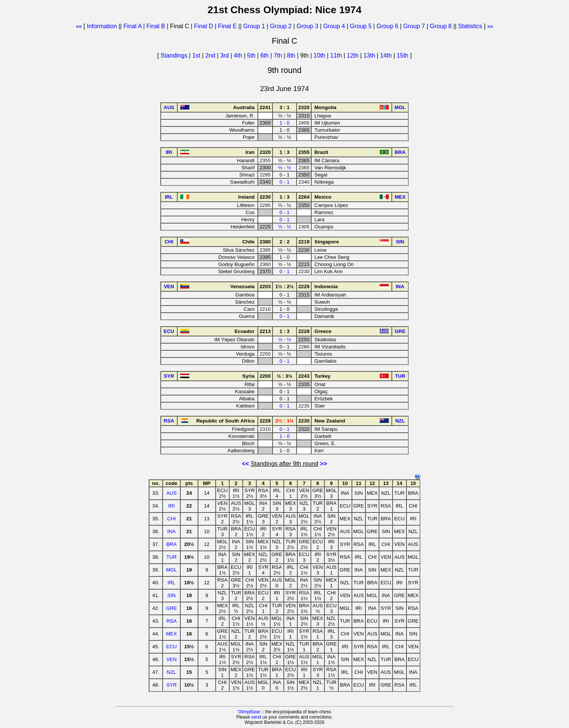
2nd (211, 55)
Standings (174, 55)
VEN (171, 659)
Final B (156, 26)
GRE (171, 608)
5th (252, 55)
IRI (171, 506)
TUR (171, 557)
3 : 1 (285, 107)
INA (172, 531)
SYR (171, 685)
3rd (225, 55)
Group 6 (388, 26)
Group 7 (414, 26)
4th (239, 55)
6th (265, 55)
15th (403, 55)
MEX (171, 634)
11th (337, 55)
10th (320, 55)
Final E (227, 26)
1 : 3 (285, 152)
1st (197, 55)
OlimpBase (249, 712)
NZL (171, 672)
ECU (172, 647)
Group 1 (254, 26)
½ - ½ (284, 168)
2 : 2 (285, 242)
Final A (132, 26)
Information (102, 26)
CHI (171, 519)
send (256, 717)
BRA (171, 544)
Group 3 (307, 26)
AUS (171, 493)
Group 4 (334, 26)
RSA (171, 621)
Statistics (470, 26)
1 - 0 (285, 123)
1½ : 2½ (285, 286)
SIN (172, 595)
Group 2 (281, 26)
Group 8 (441, 26)
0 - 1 (285, 182)
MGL (171, 570)
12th (353, 55)
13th (370, 55)
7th (279, 55)
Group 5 (361, 26)
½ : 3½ (284, 376)
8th (292, 55)
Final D (204, 26)
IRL (171, 583)
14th (387, 55)
